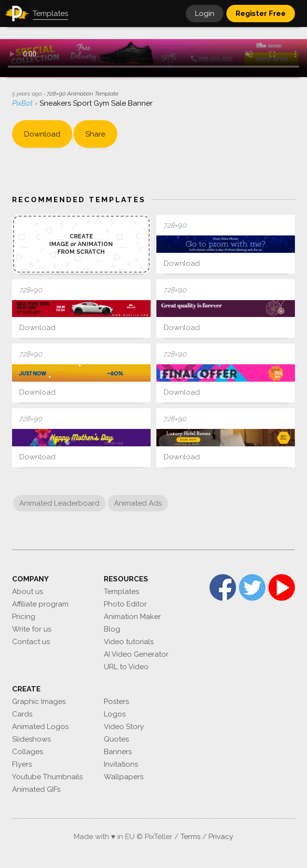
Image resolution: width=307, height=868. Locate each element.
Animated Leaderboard (59, 503)
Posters (116, 702)
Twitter (252, 587)
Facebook (223, 587)
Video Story (124, 727)
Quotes (116, 739)
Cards (22, 714)
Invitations (121, 764)
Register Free (261, 14)
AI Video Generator (136, 654)
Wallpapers (124, 777)
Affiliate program (40, 604)
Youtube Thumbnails (47, 777)
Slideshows (31, 739)
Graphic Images (39, 702)
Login (205, 14)
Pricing (24, 617)
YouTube (282, 587)
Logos (115, 714)
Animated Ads (138, 503)
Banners (118, 752)
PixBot (23, 103)
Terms (190, 837)
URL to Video (126, 667)
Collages (28, 752)
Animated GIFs (36, 789)
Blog (112, 629)
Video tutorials (129, 642)
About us (28, 592)
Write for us (32, 629)
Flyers (22, 764)
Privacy (221, 837)
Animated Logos (40, 727)
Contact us (31, 642)
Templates (121, 592)
